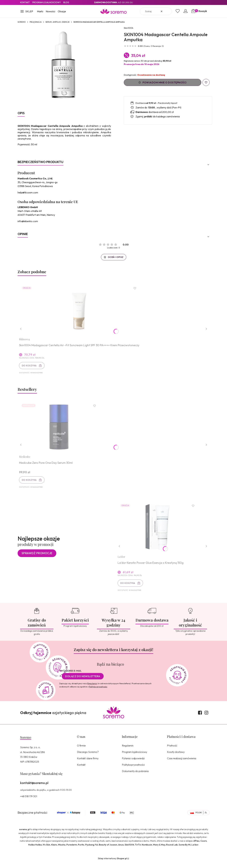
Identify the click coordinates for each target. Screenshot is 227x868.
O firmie (81, 751)
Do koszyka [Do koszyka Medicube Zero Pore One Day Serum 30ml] (30, 483)
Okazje (62, 11)
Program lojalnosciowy (47, 2)
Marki (40, 11)
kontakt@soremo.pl (34, 788)
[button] (27, 12)
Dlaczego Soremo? (88, 757)
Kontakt (25, 2)
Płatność (172, 751)
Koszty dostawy (176, 757)
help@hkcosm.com (28, 192)
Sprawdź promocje (37, 558)
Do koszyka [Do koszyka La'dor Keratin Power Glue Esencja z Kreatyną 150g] (129, 588)
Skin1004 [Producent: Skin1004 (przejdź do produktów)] (129, 28)
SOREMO (22, 22)
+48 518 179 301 (29, 802)
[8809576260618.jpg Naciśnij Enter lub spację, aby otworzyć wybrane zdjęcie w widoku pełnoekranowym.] (64, 67)
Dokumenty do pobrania (135, 776)
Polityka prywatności (133, 770)
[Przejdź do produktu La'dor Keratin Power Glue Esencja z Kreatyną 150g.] (159, 531)
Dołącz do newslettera (83, 682)
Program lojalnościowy (135, 757)
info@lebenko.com (28, 221)
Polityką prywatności (98, 692)
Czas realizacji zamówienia (182, 764)
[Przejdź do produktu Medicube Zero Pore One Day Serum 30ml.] (60, 430)
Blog (66, 2)
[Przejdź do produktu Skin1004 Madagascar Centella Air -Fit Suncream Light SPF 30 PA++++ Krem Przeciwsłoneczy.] (80, 310)
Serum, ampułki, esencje (58, 22)
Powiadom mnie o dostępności (162, 82)
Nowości (50, 11)
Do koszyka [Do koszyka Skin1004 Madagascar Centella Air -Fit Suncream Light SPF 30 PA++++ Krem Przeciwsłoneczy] (30, 367)
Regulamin (92, 689)
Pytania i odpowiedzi (133, 764)
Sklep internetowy (112, 864)
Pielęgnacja (36, 22)
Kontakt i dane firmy (88, 764)
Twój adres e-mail (70, 676)
